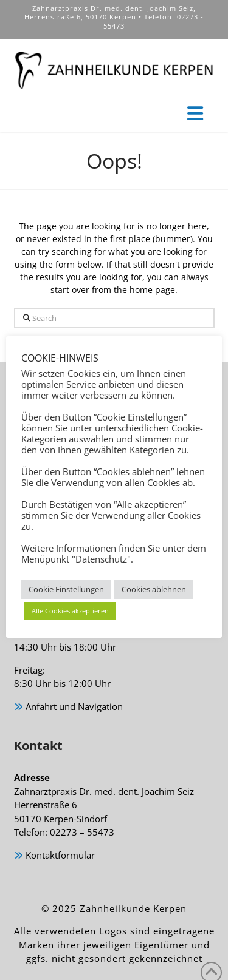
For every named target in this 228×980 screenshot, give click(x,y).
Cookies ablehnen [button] (154, 589)
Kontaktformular (54, 856)
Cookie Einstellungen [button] (66, 589)
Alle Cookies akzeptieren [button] (70, 611)
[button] (195, 113)
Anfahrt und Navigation (68, 707)
